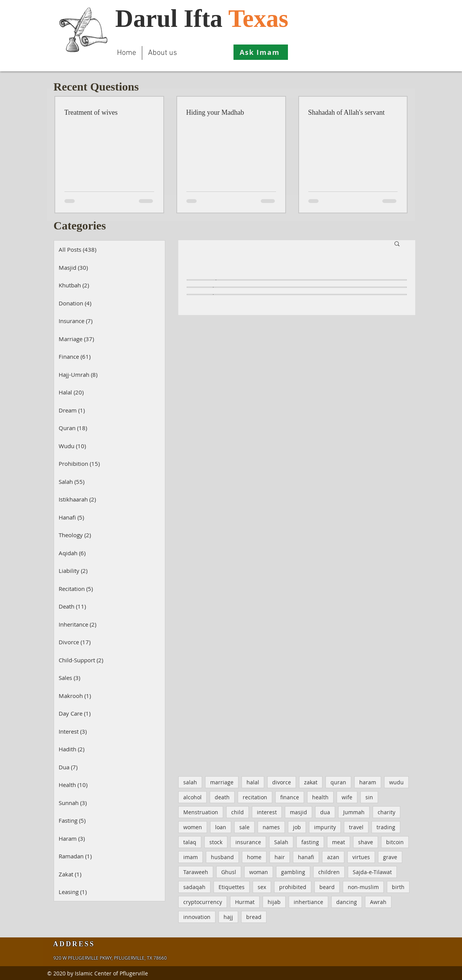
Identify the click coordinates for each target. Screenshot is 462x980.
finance (290, 797)
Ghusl (229, 872)
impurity (325, 827)
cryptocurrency (203, 902)
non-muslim (363, 887)
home (254, 857)
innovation (197, 917)
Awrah (378, 902)
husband (222, 857)
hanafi (306, 857)
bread (254, 917)
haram (368, 782)
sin (369, 797)
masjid (298, 812)
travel (356, 827)
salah (190, 782)
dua (325, 812)
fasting (310, 842)
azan (333, 857)
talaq (190, 842)
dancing (347, 902)
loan (221, 827)
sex (262, 887)
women (193, 827)
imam (191, 857)
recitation (255, 797)
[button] (397, 244)
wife (347, 797)
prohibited (293, 887)
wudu (396, 782)
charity (386, 812)
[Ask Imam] (261, 52)
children (329, 872)
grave (390, 857)
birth (398, 887)
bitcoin (395, 842)
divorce (282, 782)
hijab (274, 902)
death (222, 797)
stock (216, 842)
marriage (222, 782)
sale (244, 827)
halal (253, 782)
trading (386, 827)
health (320, 797)
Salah (281, 842)
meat (339, 842)
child (238, 812)
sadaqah (194, 887)
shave (366, 842)
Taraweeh (196, 872)
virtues (361, 857)
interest (267, 812)
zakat (311, 782)
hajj (228, 917)
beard (327, 887)
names (271, 827)
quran (338, 782)
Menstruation (201, 812)
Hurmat (245, 902)
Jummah (354, 812)
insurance (248, 842)
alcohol (192, 797)
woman (259, 872)
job (297, 827)
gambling (293, 872)
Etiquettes (232, 887)
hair (280, 857)
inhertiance (308, 902)
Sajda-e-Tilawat (372, 872)
